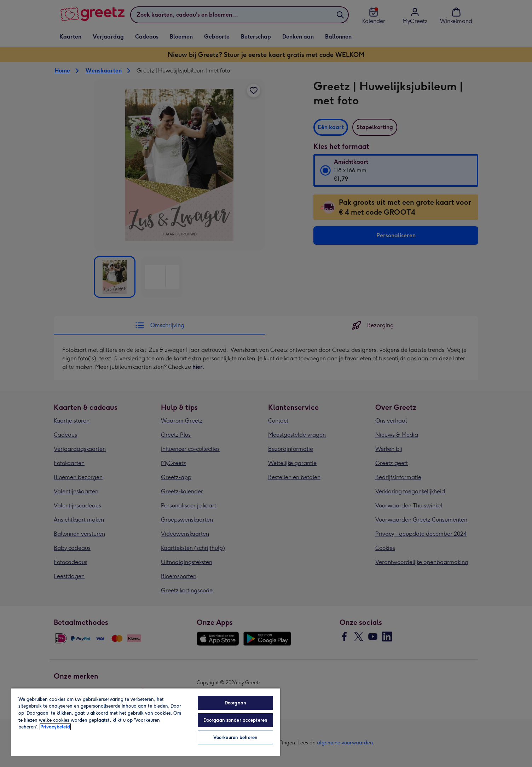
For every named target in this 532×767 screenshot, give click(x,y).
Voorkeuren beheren (235, 737)
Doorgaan (235, 703)
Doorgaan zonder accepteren (235, 720)
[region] (146, 722)
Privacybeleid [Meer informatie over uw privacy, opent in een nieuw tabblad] (55, 727)
